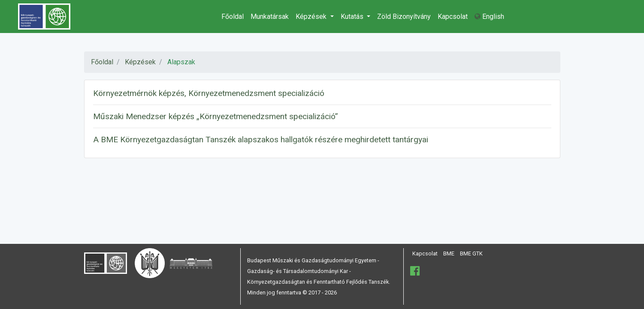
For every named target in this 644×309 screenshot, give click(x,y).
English (489, 16)
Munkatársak (270, 16)
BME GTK (471, 253)
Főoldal (233, 16)
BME (449, 253)
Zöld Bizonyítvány (404, 16)
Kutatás (353, 16)
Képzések (312, 16)
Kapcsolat (453, 16)
